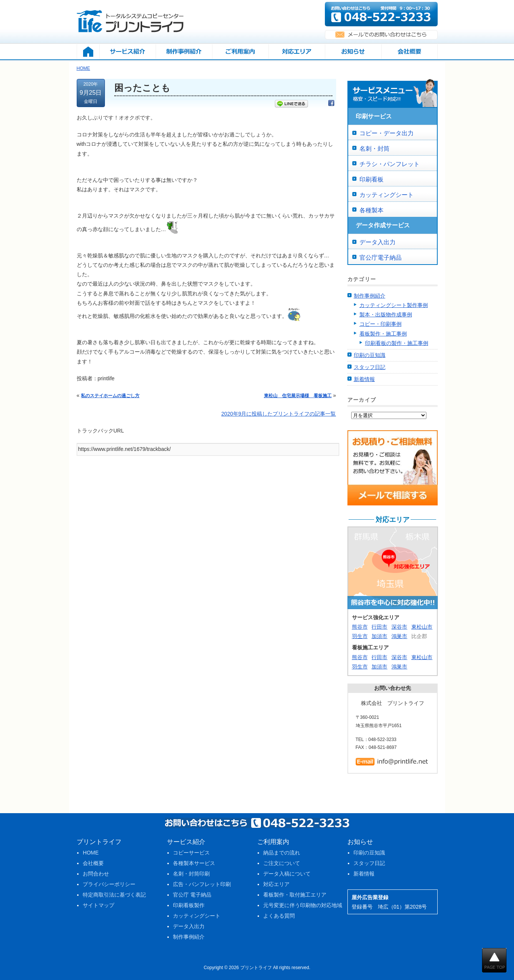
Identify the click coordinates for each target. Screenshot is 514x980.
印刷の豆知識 (370, 355)
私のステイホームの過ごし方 (110, 396)
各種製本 (371, 210)
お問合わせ (96, 874)
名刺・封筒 (375, 149)
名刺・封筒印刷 (191, 874)
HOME (91, 853)
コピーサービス (191, 853)
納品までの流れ (282, 853)
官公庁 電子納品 (192, 895)
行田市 (379, 627)
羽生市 (360, 636)
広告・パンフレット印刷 (202, 884)
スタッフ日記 (370, 367)
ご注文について (282, 863)
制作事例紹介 (370, 296)
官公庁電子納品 (381, 258)
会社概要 (93, 863)
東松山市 (422, 627)
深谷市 (399, 627)
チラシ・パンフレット (390, 164)
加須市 (379, 636)
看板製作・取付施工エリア (295, 895)
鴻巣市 (399, 636)
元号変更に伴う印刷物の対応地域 (303, 905)
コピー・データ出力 (387, 133)
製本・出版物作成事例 (386, 315)
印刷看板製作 (189, 905)
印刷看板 (371, 179)
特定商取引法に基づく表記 (114, 895)
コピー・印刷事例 (381, 324)
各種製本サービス (194, 863)
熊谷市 (360, 627)
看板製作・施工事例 (383, 334)
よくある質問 (279, 916)
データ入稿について (287, 874)
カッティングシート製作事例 (394, 305)
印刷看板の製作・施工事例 (397, 343)
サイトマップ (99, 905)
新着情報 (364, 379)
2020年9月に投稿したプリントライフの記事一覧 (279, 414)
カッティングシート (387, 195)
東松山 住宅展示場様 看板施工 (298, 396)
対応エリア (276, 884)
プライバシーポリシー (109, 884)
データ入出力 (378, 242)
